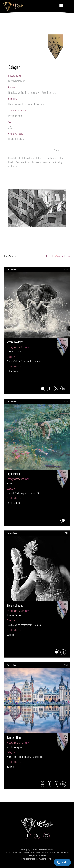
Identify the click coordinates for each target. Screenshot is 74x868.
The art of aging (15, 605)
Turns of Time (14, 737)
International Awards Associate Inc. (42, 859)
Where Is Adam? (15, 342)
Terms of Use (58, 853)
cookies (43, 856)
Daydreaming (14, 474)
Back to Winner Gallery (58, 256)
